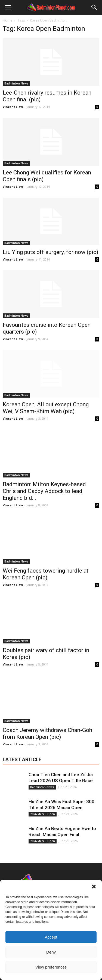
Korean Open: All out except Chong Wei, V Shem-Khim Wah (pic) (46, 408)
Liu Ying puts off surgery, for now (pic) (50, 252)
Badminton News (16, 83)
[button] (94, 887)
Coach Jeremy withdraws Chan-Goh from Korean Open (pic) (47, 734)
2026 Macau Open (43, 814)
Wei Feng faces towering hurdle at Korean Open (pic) (46, 574)
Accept (51, 937)
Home (7, 20)
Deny (51, 952)
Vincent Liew (13, 107)
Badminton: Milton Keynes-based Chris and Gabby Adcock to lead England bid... (44, 491)
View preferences (51, 967)
